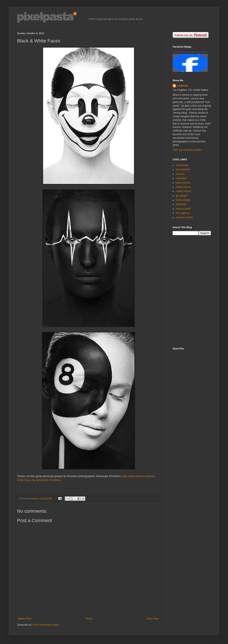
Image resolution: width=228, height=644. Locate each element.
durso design (183, 200)
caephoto (183, 86)
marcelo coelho (184, 217)
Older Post (153, 619)
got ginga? (182, 196)
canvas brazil (183, 209)
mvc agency (183, 213)
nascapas (181, 178)
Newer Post (25, 619)
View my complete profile (187, 150)
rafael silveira (183, 187)
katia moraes (183, 183)
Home (89, 619)
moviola (180, 174)
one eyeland (183, 169)
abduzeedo (182, 165)
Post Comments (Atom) (46, 625)
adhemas (181, 204)
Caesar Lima (179, 52)
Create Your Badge (198, 52)
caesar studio (183, 191)
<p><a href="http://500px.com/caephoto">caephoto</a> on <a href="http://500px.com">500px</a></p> (195, 291)
